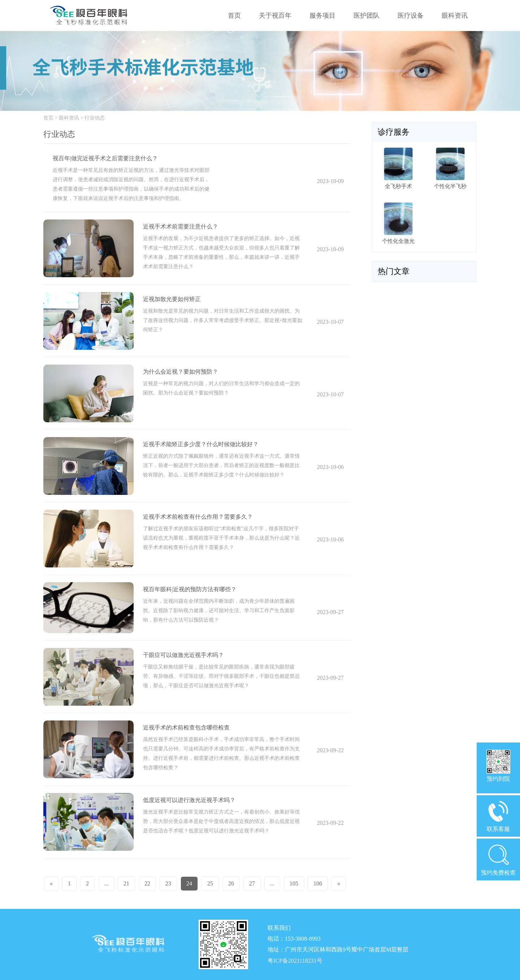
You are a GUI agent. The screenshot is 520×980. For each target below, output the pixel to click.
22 (147, 883)
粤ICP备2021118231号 (295, 961)
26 (231, 883)
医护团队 (367, 16)
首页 (234, 16)
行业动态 (95, 118)
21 (126, 883)
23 (168, 883)
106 (318, 883)
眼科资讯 (455, 16)
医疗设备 (411, 16)
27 (252, 883)
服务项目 (322, 16)
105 (294, 883)
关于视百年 (275, 16)
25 (210, 883)
